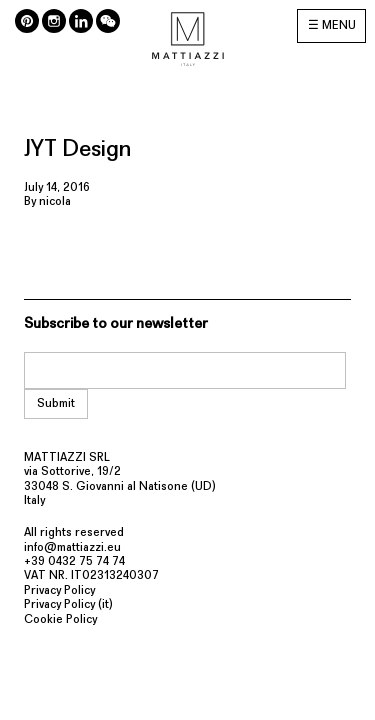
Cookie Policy (60, 620)
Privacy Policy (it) (68, 605)
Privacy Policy (59, 591)
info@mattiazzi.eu (72, 548)
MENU (339, 26)
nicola (55, 202)
